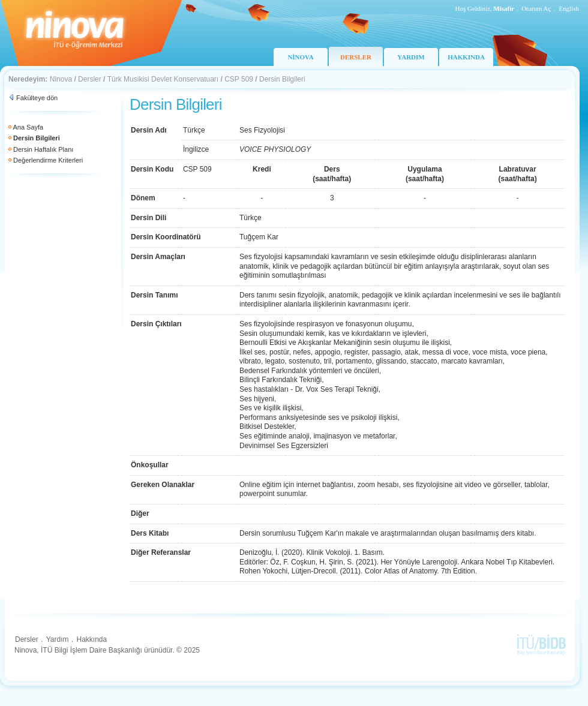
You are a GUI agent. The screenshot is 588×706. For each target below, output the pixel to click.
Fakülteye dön (37, 98)
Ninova (61, 79)
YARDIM (411, 57)
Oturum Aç (536, 8)
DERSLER (356, 57)
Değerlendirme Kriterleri (48, 160)
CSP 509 (239, 79)
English (569, 8)
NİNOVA (300, 57)
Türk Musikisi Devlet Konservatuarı (163, 79)
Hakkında (91, 639)
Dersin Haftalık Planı (43, 149)
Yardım (58, 639)
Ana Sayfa (28, 127)
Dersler (90, 79)
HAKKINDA (466, 57)
